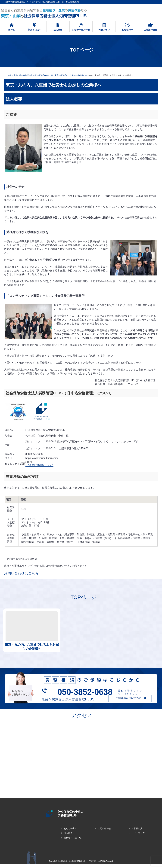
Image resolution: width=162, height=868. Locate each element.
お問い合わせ (104, 832)
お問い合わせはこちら (21, 573)
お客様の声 (137, 832)
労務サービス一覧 (73, 842)
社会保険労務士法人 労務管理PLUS (77, 814)
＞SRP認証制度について (39, 465)
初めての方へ (70, 832)
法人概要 (68, 837)
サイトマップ (138, 837)
